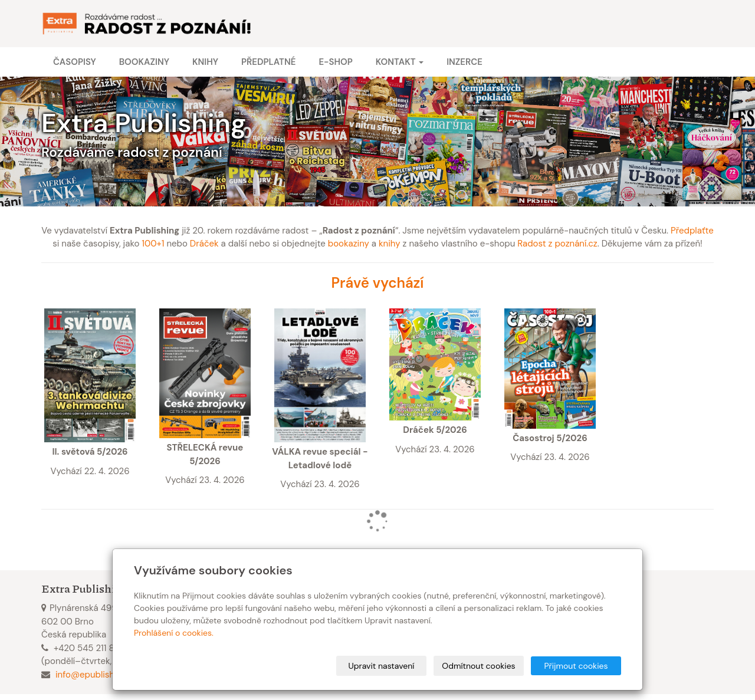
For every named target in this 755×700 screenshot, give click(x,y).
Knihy (205, 62)
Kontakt (400, 62)
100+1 (153, 244)
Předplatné (268, 62)
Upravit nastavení (382, 666)
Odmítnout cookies (478, 666)
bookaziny (349, 244)
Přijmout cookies (576, 666)
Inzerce (465, 62)
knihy (390, 244)
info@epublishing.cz (96, 675)
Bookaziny (144, 62)
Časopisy (75, 62)
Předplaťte (692, 231)
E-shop (335, 62)
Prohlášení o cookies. (174, 633)
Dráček (204, 244)
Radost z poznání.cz (557, 244)
